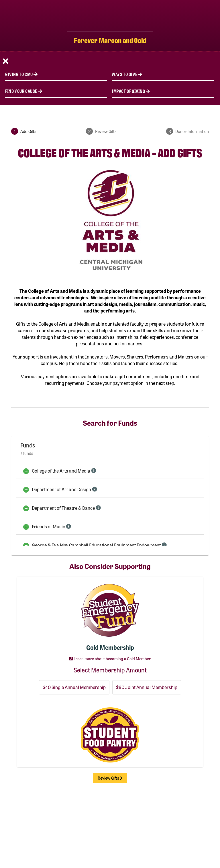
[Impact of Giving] (163, 91)
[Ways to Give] (163, 74)
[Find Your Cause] (56, 91)
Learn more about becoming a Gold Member (110, 658)
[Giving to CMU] (56, 74)
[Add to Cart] (26, 471)
